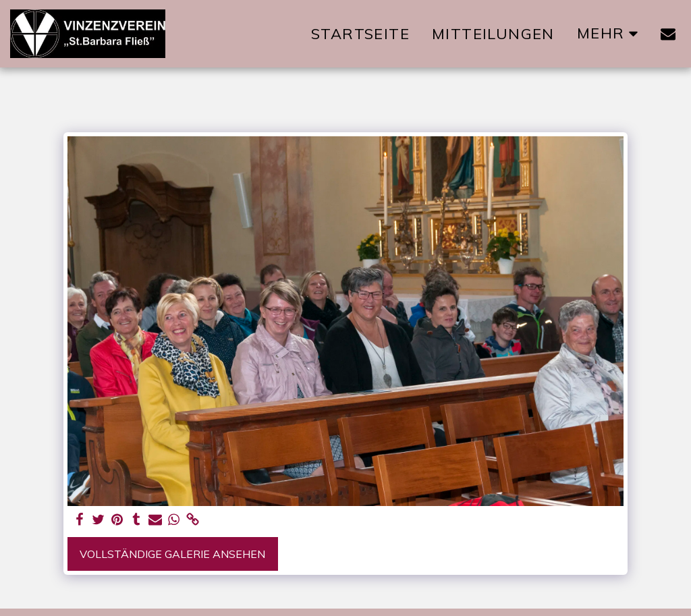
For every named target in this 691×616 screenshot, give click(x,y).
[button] (668, 34)
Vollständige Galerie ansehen (172, 554)
